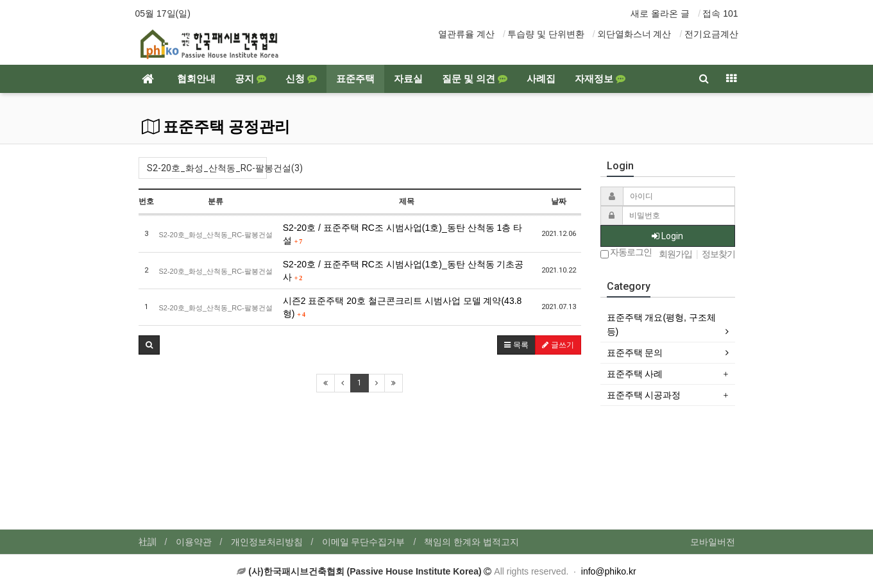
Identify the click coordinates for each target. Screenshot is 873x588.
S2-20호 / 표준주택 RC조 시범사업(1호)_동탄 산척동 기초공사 (403, 271)
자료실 (408, 79)
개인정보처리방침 (267, 542)
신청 (301, 79)
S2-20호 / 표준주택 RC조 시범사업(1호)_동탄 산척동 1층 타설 (403, 234)
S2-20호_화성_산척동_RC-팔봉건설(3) (207, 168)
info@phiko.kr (609, 571)
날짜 (559, 201)
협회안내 (196, 79)
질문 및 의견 (475, 79)
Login (667, 236)
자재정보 (600, 79)
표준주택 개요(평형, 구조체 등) (661, 324)
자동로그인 (626, 253)
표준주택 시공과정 (644, 395)
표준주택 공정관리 (216, 127)
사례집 (541, 79)
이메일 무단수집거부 (364, 542)
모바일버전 (713, 542)
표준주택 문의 (635, 353)
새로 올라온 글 (660, 13)
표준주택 (355, 79)
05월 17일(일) (163, 13)
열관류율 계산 (466, 34)
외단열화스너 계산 (634, 34)
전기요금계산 (711, 34)
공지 (250, 79)
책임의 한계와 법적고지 (471, 542)
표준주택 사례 (635, 374)
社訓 (148, 542)
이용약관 (194, 542)
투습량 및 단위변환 (546, 34)
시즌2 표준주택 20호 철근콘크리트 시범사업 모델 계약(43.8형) (403, 307)
